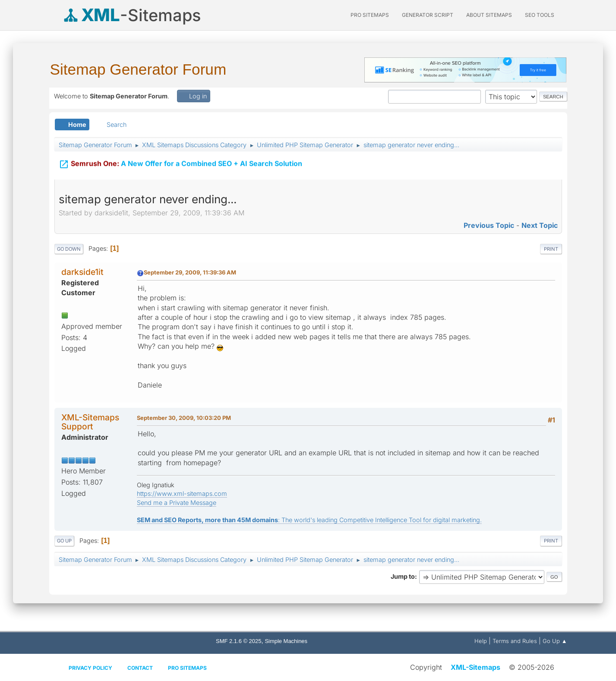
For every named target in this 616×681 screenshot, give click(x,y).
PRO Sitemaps (370, 15)
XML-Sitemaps (475, 667)
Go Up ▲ (555, 641)
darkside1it (82, 272)
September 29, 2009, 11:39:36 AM (190, 272)
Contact (140, 668)
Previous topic (489, 225)
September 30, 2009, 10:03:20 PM (184, 418)
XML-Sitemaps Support (90, 422)
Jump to (403, 576)
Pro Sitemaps (187, 668)
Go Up (64, 541)
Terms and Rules (515, 641)
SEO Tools (540, 15)
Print (551, 249)
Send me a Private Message (177, 503)
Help (481, 641)
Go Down (69, 249)
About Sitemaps (489, 15)
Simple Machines (286, 641)
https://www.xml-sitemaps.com (182, 493)
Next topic (540, 225)
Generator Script (428, 15)
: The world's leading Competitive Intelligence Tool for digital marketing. (309, 520)
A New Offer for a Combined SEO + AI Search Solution (180, 164)
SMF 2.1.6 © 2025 (239, 641)
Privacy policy (90, 668)
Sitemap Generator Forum (138, 69)
